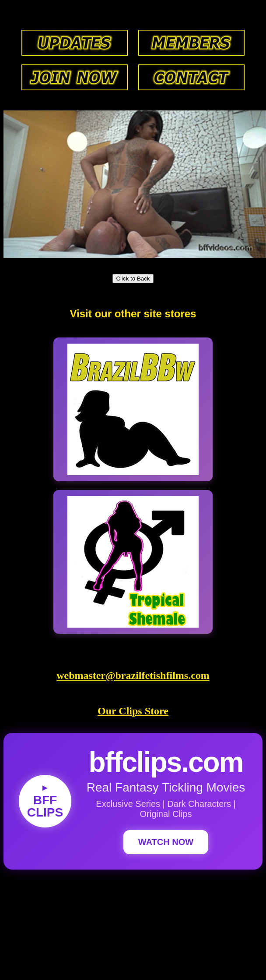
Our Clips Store (133, 711)
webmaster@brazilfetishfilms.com (133, 675)
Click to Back (133, 279)
